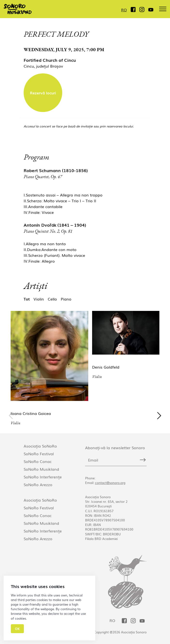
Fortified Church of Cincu (50, 60)
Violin (39, 299)
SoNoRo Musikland (41, 469)
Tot (27, 299)
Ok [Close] (17, 629)
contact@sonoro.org (110, 483)
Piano (66, 299)
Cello (52, 299)
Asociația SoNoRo (40, 446)
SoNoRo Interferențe (43, 477)
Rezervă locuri (43, 93)
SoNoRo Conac (38, 461)
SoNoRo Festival (39, 454)
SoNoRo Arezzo (38, 484)
